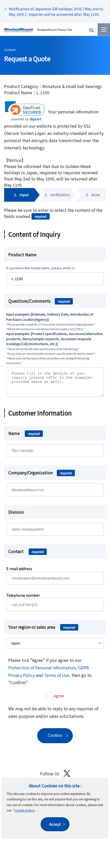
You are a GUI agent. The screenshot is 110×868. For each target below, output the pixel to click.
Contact (10, 50)
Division (16, 516)
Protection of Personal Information (42, 671)
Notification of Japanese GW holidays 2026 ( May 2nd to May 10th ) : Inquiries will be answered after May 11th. (56, 12)
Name (26, 437)
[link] (25, 111)
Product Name (22, 255)
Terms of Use (57, 679)
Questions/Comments (41, 301)
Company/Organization (42, 476)
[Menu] (104, 30)
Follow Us (55, 777)
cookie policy (24, 810)
